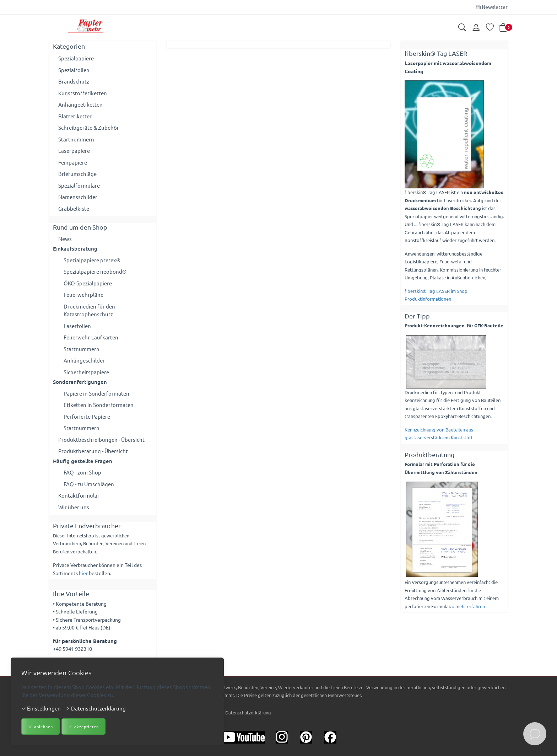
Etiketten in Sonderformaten (99, 405)
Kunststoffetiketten (83, 93)
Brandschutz (74, 81)
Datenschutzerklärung (96, 708)
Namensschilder (78, 197)
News (65, 239)
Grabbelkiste (74, 208)
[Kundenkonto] (476, 28)
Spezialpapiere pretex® (92, 260)
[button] (462, 28)
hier (83, 573)
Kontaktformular (79, 495)
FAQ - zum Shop (82, 472)
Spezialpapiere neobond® (95, 271)
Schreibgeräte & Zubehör (89, 127)
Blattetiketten (75, 116)
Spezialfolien (74, 70)
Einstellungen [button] (41, 708)
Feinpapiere (73, 162)
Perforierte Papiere (87, 416)
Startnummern (76, 139)
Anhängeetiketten (80, 104)
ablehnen (40, 727)
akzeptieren (83, 727)
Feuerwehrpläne (83, 294)
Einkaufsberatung (75, 248)
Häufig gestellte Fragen (83, 461)
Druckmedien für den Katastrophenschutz (89, 310)
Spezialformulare (79, 185)
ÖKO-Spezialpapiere (88, 283)
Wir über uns (74, 507)
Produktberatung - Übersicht (93, 451)
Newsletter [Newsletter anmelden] (492, 7)
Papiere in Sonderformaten (96, 393)
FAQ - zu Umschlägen (89, 484)
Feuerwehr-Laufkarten (91, 337)
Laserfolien (77, 326)
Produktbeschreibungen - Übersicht (101, 439)
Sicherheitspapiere (86, 372)
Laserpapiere (74, 151)
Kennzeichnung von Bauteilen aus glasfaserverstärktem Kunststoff (439, 434)
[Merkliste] (490, 28)
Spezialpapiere (76, 58)
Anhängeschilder (84, 360)
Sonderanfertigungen (80, 382)
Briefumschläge (77, 174)
